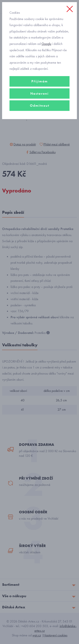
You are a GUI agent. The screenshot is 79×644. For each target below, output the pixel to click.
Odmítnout (40, 106)
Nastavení (39, 93)
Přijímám (40, 81)
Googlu (46, 44)
